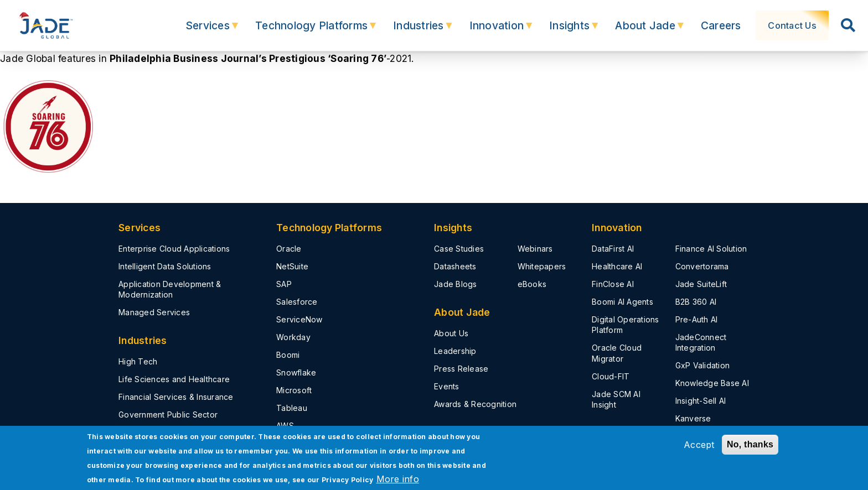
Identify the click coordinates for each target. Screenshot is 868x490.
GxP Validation (703, 365)
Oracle (289, 249)
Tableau (292, 408)
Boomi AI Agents (622, 302)
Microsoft (294, 390)
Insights (564, 31)
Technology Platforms (306, 31)
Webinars (535, 249)
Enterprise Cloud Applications (174, 249)
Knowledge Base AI (712, 383)
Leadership (455, 351)
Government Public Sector (168, 415)
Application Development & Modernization (170, 289)
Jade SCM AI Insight (616, 399)
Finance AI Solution (711, 249)
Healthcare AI (617, 266)
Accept (699, 445)
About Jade (640, 31)
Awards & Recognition (475, 404)
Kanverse (693, 418)
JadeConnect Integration (701, 342)
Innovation (491, 31)
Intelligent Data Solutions (165, 266)
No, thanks (750, 444)
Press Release (461, 369)
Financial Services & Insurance (176, 397)
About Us (451, 333)
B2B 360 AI (696, 302)
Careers (718, 25)
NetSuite (292, 266)
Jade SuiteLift (701, 284)
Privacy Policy (348, 480)
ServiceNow (299, 319)
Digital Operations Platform (626, 325)
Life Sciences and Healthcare (174, 379)
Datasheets (455, 266)
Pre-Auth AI (697, 319)
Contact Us (791, 25)
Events (447, 386)
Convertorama (702, 266)
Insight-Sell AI (701, 401)
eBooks (532, 284)
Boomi (288, 355)
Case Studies (459, 249)
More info (398, 479)
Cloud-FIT (611, 376)
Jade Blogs (456, 284)
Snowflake (296, 372)
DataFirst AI (613, 249)
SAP (284, 284)
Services (202, 31)
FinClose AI (613, 284)
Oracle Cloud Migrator (617, 353)
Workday (293, 337)
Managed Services (154, 312)
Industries (413, 31)
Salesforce (297, 302)
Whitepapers (542, 266)
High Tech (138, 361)
